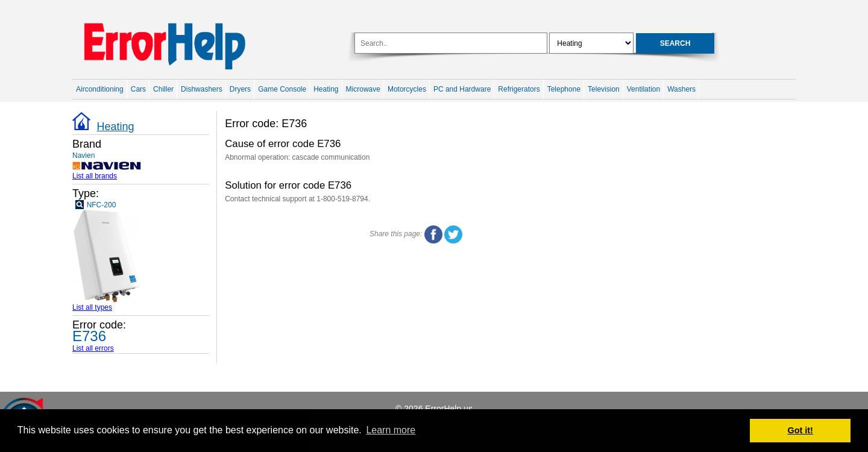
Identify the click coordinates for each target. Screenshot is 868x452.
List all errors (93, 348)
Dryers (240, 89)
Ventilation (643, 89)
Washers (681, 89)
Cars (138, 89)
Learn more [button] (391, 430)
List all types (92, 307)
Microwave (363, 89)
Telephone (564, 89)
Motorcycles (407, 89)
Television (604, 89)
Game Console (282, 89)
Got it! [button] (800, 430)
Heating (326, 89)
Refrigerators (519, 89)
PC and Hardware (462, 89)
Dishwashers (202, 89)
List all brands (95, 176)
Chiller (163, 89)
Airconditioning (100, 89)
